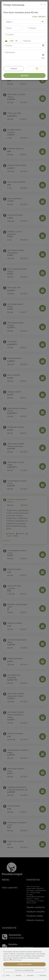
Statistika (17, 975)
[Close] (45, 5)
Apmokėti (24, 76)
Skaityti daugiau (16, 960)
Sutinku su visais (24, 964)
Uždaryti (14, 69)
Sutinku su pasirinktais (25, 970)
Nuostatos (29, 975)
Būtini (7, 975)
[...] (22, 45)
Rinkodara (41, 975)
